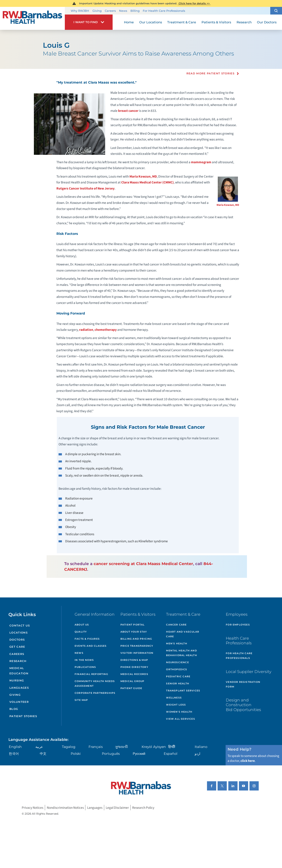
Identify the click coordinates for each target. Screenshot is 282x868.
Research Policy (143, 808)
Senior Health (178, 683)
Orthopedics (177, 669)
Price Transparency (137, 646)
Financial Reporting (91, 674)
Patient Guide (131, 688)
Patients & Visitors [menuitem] (216, 22)
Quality (81, 632)
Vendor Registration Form (243, 684)
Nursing (17, 680)
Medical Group (132, 681)
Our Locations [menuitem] (151, 22)
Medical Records (134, 674)
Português (111, 754)
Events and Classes (91, 646)
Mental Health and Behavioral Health (181, 653)
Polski (76, 754)
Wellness (174, 698)
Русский (139, 754)
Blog (14, 709)
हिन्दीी (172, 747)
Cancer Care (176, 625)
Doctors (17, 640)
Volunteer (19, 702)
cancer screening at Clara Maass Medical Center (143, 564)
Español (171, 754)
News (123, 11)
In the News (84, 660)
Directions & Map (134, 660)
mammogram (201, 162)
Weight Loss (176, 705)
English (15, 747)
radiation (86, 330)
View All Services (180, 719)
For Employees (238, 625)
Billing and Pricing (136, 639)
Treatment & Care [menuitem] (182, 22)
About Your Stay (134, 632)
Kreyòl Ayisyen (154, 747)
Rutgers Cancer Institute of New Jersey (85, 188)
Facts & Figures (87, 639)
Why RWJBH (80, 11)
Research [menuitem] (244, 22)
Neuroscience (177, 662)
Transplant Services (183, 691)
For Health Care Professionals (164, 11)
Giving (97, 11)
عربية (39, 747)
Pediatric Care (178, 676)
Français (96, 747)
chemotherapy (106, 330)
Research (18, 661)
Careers (110, 11)
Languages (19, 688)
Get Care (17, 647)
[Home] (32, 18)
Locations (19, 633)
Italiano (201, 747)
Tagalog (69, 747)
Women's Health (179, 712)
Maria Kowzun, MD (228, 205)
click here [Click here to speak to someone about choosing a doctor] (248, 761)
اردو (197, 754)
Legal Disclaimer (117, 808)
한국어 (14, 754)
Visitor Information (137, 653)
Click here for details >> (194, 3)
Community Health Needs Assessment (95, 683)
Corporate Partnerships (95, 693)
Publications (85, 667)
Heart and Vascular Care (183, 634)
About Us (82, 625)
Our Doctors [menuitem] (267, 22)
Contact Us (20, 625)
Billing (135, 11)
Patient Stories (23, 716)
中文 (43, 754)
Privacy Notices (33, 808)
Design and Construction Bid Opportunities (243, 705)
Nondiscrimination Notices (65, 808)
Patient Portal (133, 625)
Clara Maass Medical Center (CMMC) (147, 182)
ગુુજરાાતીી (121, 747)
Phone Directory (134, 667)
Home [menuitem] (129, 22)
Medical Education (19, 671)
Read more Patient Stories (211, 74)
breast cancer (128, 111)
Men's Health (177, 643)
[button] (276, 11)
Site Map (81, 700)
